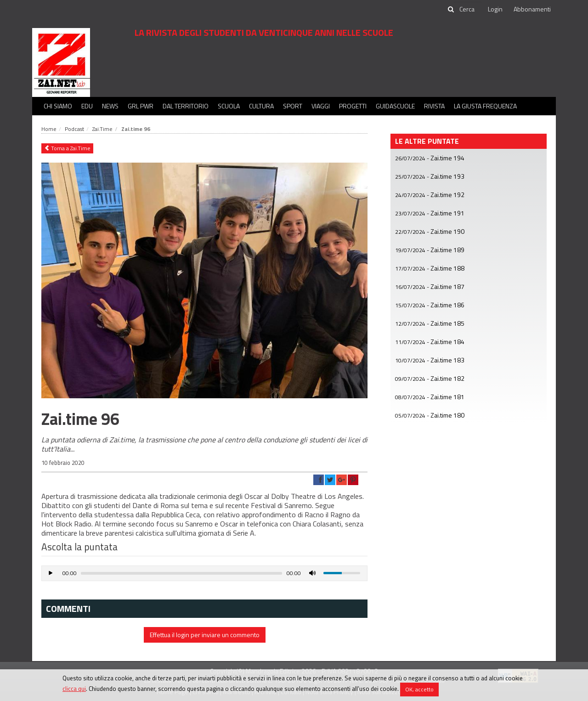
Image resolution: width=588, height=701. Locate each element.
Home (49, 129)
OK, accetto (419, 689)
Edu (87, 106)
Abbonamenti (532, 9)
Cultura (261, 106)
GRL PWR (141, 106)
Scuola (229, 106)
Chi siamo (58, 106)
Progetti (353, 106)
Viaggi (321, 106)
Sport (293, 106)
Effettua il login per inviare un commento (205, 635)
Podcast (74, 129)
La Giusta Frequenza (485, 106)
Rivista (434, 106)
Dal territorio (186, 106)
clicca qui (74, 689)
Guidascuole (395, 106)
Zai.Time (102, 129)
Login (495, 9)
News (110, 106)
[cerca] (468, 9)
